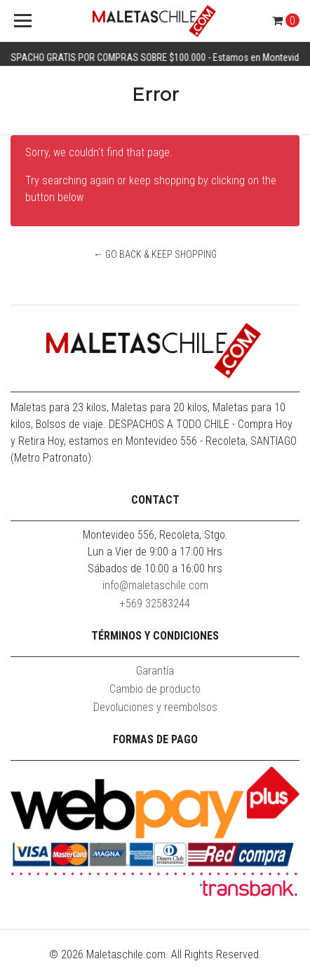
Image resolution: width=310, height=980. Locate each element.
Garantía (155, 671)
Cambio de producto (155, 689)
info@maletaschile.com (155, 585)
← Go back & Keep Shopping (155, 254)
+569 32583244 (155, 603)
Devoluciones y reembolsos (155, 707)
